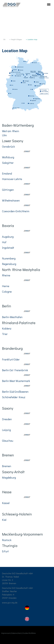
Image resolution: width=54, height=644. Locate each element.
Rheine (6, 275)
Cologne (7, 292)
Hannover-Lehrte (12, 179)
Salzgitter (8, 163)
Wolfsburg (8, 157)
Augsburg (8, 237)
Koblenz (7, 328)
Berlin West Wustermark (16, 381)
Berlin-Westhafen (12, 317)
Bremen (7, 466)
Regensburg (9, 264)
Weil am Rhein (11, 131)
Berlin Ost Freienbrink (15, 370)
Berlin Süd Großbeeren (16, 392)
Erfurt (5, 551)
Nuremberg (9, 258)
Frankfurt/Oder (11, 359)
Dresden (7, 419)
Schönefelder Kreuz (14, 397)
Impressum (6, 633)
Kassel (6, 503)
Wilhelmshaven (11, 200)
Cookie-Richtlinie (29, 633)
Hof (5, 242)
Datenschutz (16, 633)
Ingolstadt (8, 248)
